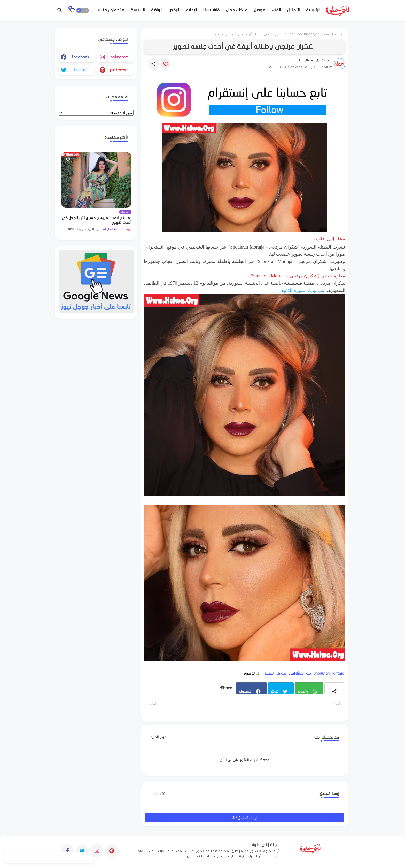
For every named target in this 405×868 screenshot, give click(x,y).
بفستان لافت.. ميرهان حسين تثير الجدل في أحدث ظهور (96, 220)
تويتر (275, 692)
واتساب (303, 692)
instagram (119, 57)
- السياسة (139, 10)
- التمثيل (295, 10)
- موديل (261, 10)
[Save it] (166, 64)
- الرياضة (158, 10)
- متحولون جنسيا (112, 10)
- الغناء (278, 10)
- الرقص (175, 10)
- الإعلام (193, 10)
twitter (80, 70)
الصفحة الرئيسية (333, 34)
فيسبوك (245, 692)
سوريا (282, 673)
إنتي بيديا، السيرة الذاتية (303, 290)
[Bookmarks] (72, 10)
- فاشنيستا (213, 10)
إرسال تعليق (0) (245, 818)
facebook (80, 57)
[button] (83, 10)
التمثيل (269, 673)
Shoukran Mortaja (302, 34)
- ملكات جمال (238, 10)
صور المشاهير (301, 673)
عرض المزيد (158, 737)
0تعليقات (158, 794)
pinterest (119, 70)
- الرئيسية (314, 10)
